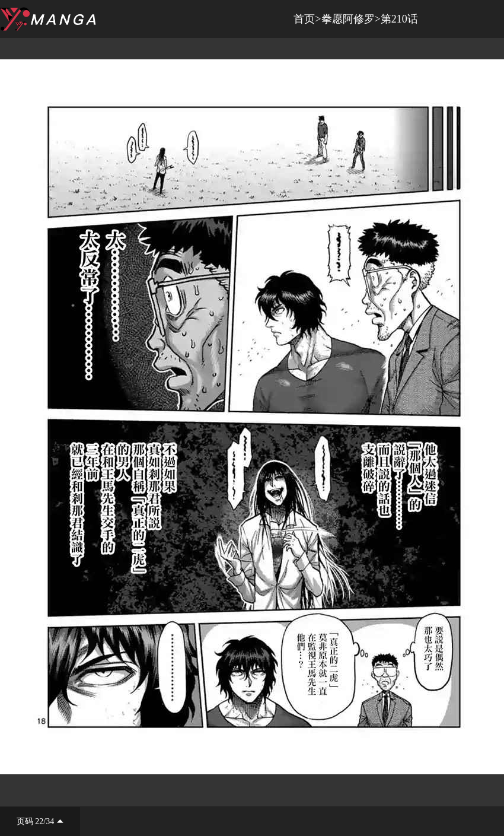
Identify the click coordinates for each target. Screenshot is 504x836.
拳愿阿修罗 (348, 19)
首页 (304, 19)
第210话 (399, 19)
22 (39, 821)
